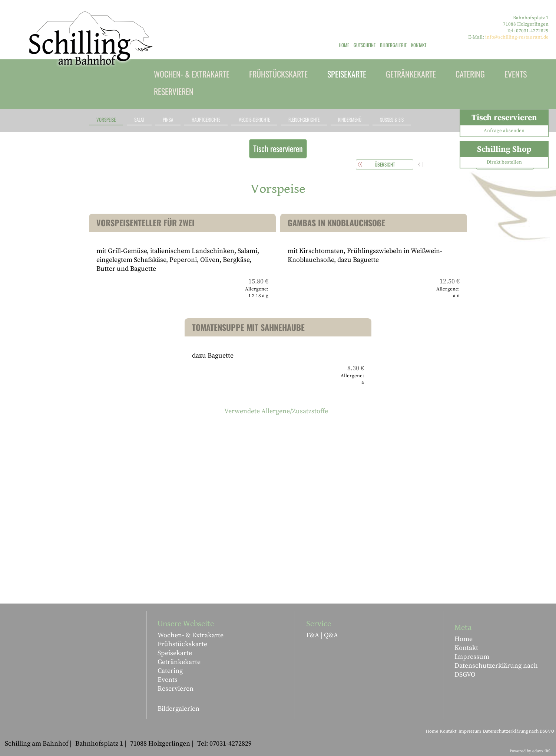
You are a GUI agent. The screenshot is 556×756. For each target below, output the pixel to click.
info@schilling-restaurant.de (517, 37)
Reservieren (176, 689)
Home (464, 639)
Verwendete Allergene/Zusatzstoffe (276, 411)
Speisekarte (175, 653)
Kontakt (466, 648)
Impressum (472, 657)
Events (168, 680)
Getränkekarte (179, 662)
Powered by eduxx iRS (530, 751)
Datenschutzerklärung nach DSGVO (496, 670)
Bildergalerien (178, 709)
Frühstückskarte (182, 644)
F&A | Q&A (322, 635)
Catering (170, 671)
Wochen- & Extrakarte (191, 635)
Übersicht (385, 164)
